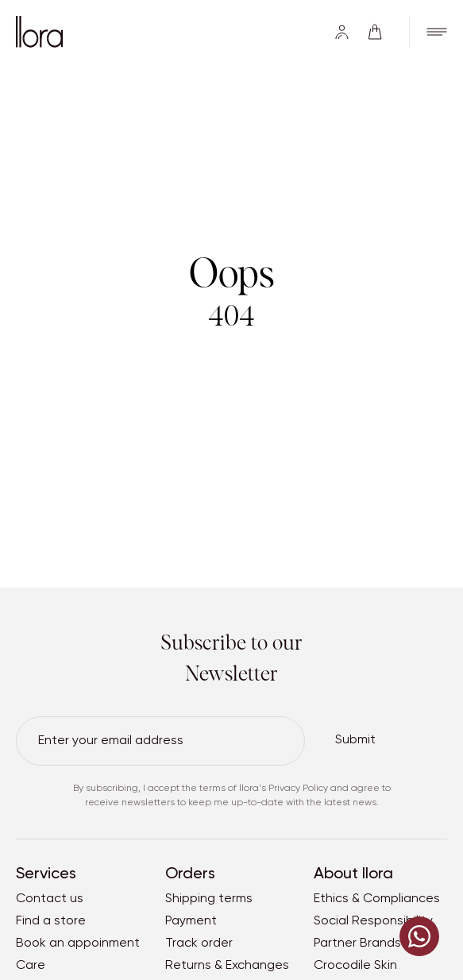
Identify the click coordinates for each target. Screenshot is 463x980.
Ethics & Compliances (377, 899)
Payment (191, 921)
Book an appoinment (78, 943)
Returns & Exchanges (227, 966)
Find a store (51, 921)
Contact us (50, 899)
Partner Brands (357, 943)
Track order (199, 943)
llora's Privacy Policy (284, 789)
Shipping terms (209, 899)
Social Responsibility (373, 921)
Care (31, 966)
